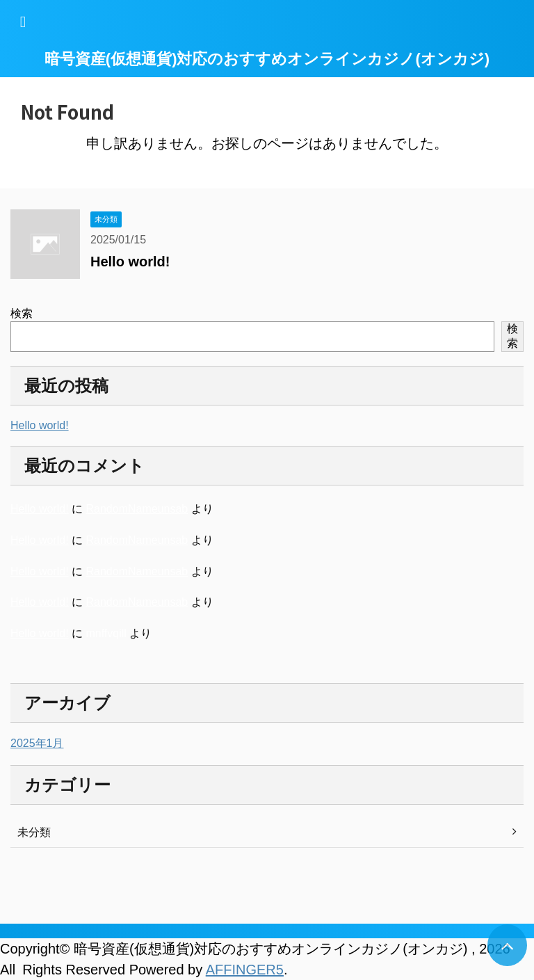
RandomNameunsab (137, 509)
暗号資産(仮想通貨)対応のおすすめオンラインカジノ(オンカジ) (267, 59)
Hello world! (130, 262)
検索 (22, 313)
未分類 (34, 832)
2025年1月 (37, 743)
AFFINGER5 (245, 970)
